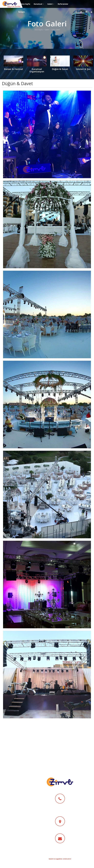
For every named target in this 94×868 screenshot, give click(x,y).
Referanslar (63, 4)
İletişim (22, 12)
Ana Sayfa (26, 4)
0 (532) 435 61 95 (60, 808)
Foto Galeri (56, 30)
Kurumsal (39, 4)
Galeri (51, 4)
